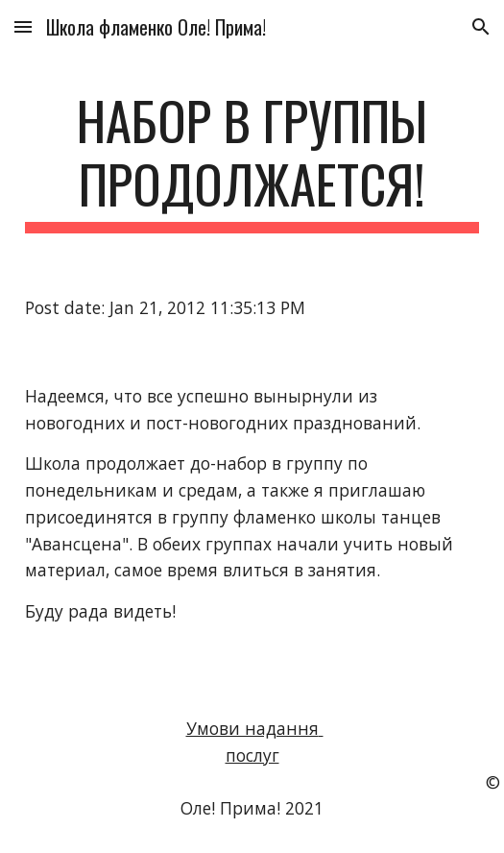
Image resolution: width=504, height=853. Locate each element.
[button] (23, 26)
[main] (252, 161)
